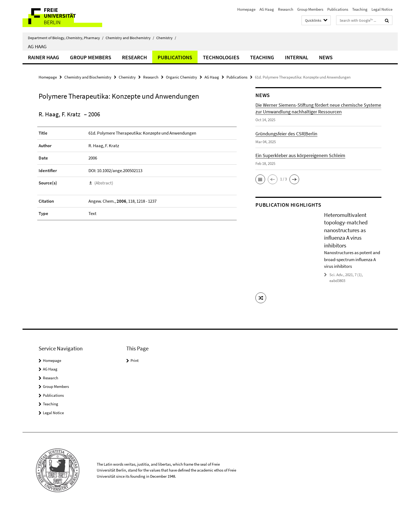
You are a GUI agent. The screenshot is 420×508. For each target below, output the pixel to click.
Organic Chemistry (181, 77)
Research (286, 9)
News (326, 57)
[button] (260, 179)
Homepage (246, 9)
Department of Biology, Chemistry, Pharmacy (66, 38)
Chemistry (166, 38)
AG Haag (267, 9)
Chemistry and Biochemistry (130, 38)
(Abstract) (104, 183)
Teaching (360, 9)
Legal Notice (382, 9)
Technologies (221, 57)
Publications (338, 9)
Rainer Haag (44, 57)
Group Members (310, 9)
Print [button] (135, 360)
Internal (297, 57)
